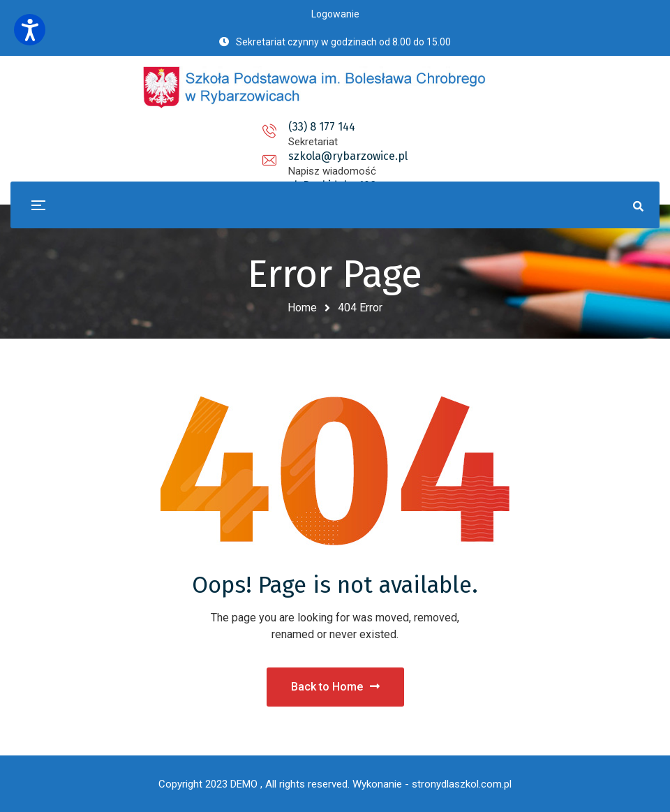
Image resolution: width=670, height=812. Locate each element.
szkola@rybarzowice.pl (335, 127)
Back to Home (335, 687)
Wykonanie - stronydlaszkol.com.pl (432, 784)
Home (302, 308)
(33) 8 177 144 (199, 127)
